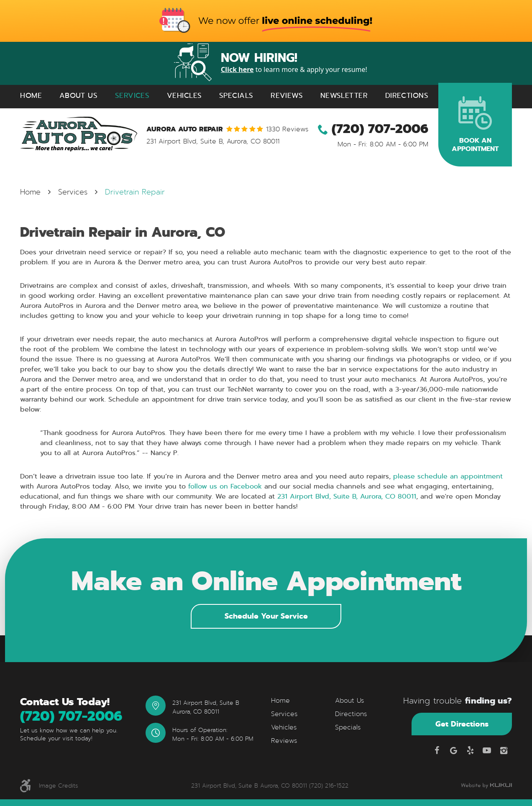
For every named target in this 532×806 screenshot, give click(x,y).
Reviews (287, 96)
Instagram (504, 750)
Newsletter (344, 96)
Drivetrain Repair (135, 192)
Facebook (437, 750)
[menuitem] (31, 96)
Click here (237, 69)
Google (453, 750)
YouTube (487, 750)
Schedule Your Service (266, 616)
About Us (78, 96)
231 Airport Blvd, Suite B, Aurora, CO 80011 (345, 496)
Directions (407, 96)
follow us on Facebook (224, 486)
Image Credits (59, 786)
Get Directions (462, 724)
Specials (236, 96)
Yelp (470, 750)
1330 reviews (287, 129)
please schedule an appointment (448, 476)
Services (132, 96)
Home (31, 96)
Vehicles (184, 96)
